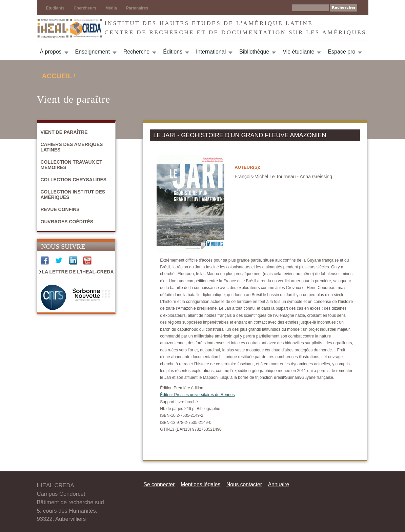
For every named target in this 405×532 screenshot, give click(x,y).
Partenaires (137, 8)
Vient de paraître (64, 132)
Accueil (57, 76)
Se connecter (159, 484)
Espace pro (341, 52)
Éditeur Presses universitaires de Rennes (197, 395)
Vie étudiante (298, 52)
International (211, 52)
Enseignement (93, 52)
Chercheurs (85, 8)
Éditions (173, 52)
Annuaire (279, 484)
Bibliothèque (254, 52)
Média (111, 8)
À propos (51, 52)
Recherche (136, 52)
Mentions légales (200, 484)
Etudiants (55, 8)
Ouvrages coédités (67, 222)
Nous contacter (244, 484)
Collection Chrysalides (74, 180)
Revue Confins (60, 209)
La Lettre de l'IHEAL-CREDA (78, 272)
